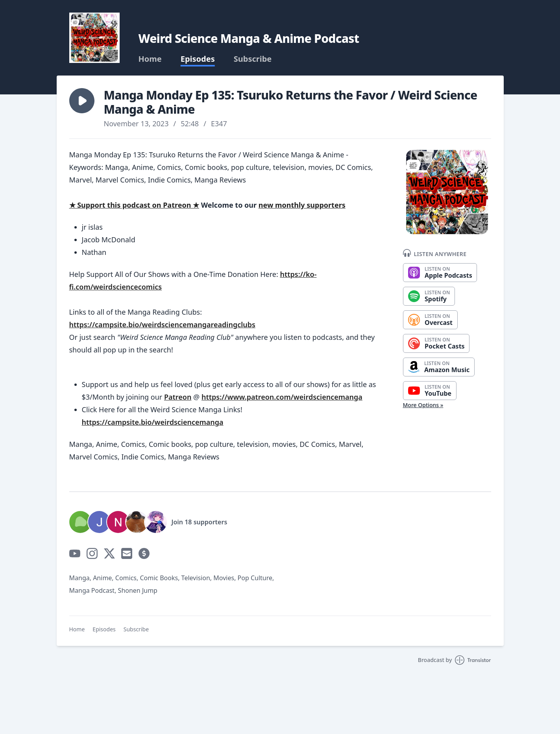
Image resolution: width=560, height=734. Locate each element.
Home (150, 59)
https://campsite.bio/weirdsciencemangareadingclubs (162, 325)
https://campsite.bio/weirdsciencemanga (153, 422)
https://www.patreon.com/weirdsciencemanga (282, 397)
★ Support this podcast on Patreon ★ (134, 205)
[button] (82, 101)
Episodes (198, 59)
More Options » (423, 405)
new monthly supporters (302, 205)
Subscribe (253, 59)
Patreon (178, 397)
